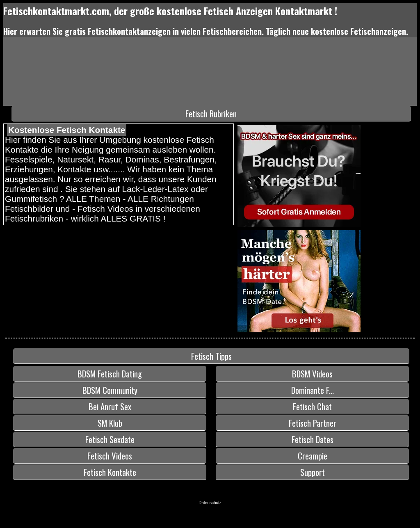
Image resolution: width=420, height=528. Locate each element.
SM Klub (110, 423)
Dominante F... (313, 390)
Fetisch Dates (313, 439)
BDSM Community (110, 390)
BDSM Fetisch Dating (110, 374)
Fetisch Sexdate (110, 439)
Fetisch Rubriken (211, 113)
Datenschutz (210, 503)
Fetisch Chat (312, 406)
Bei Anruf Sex (110, 406)
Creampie (313, 456)
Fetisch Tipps (211, 356)
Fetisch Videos (110, 456)
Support (313, 472)
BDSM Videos (312, 374)
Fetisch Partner (313, 423)
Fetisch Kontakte (110, 472)
